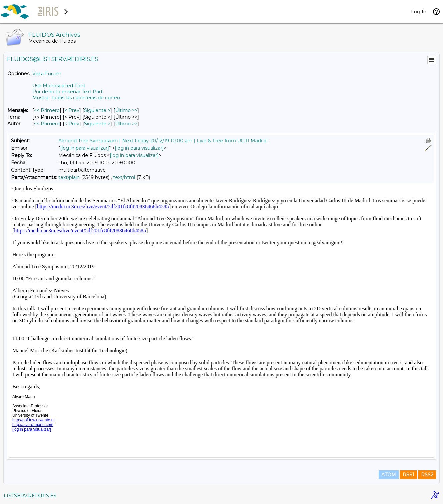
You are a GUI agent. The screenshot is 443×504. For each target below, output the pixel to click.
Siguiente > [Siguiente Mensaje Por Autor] (97, 124)
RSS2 (427, 475)
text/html (124, 177)
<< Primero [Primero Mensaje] (47, 110)
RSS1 (408, 475)
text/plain (69, 177)
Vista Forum (47, 74)
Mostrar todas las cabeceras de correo (76, 98)
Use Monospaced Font (59, 86)
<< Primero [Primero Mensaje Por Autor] (47, 124)
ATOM (389, 475)
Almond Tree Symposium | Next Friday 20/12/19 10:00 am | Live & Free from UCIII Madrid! (163, 141)
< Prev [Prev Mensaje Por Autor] (72, 124)
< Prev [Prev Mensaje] (72, 110)
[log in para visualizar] (85, 148)
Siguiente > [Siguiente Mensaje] (97, 110)
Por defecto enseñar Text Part (68, 92)
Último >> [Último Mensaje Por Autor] (126, 124)
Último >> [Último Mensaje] (126, 110)
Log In (419, 12)
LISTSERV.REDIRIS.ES (30, 496)
